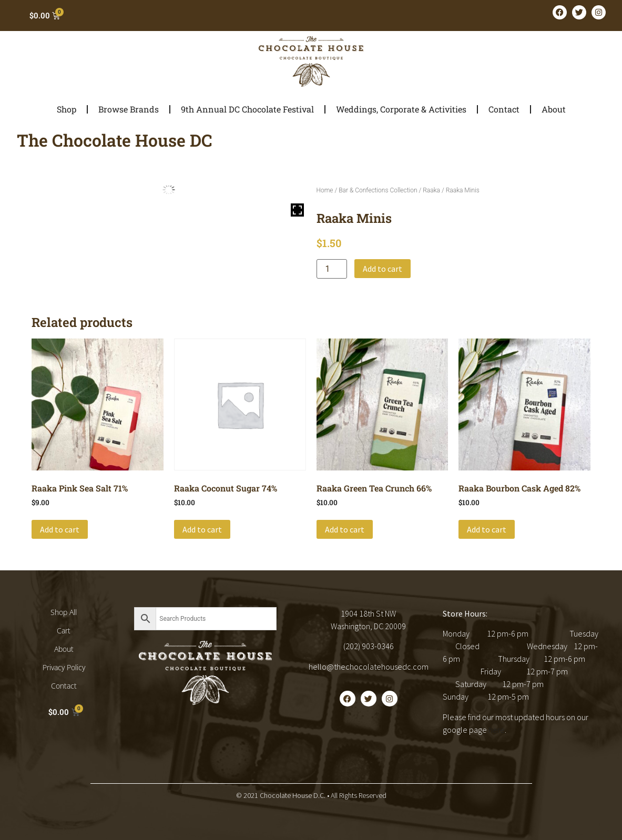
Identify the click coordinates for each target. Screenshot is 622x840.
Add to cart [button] (60, 529)
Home (325, 190)
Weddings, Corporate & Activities (401, 109)
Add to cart (383, 269)
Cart (64, 631)
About (554, 109)
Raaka (431, 190)
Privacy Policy (64, 667)
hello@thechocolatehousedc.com (369, 667)
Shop (67, 109)
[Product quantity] (332, 269)
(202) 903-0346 (369, 646)
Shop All (64, 612)
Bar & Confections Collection (378, 190)
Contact (504, 109)
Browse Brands (129, 109)
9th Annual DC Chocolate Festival (247, 109)
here (497, 730)
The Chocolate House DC (115, 140)
